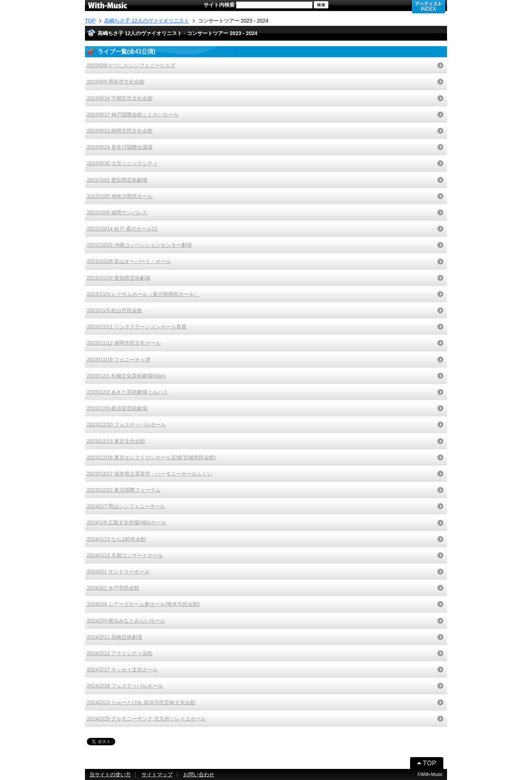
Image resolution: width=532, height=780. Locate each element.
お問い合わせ (199, 774)
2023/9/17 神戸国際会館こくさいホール (133, 115)
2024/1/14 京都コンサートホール (125, 555)
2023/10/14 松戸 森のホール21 (122, 229)
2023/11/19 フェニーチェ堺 (119, 360)
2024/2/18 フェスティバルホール (125, 686)
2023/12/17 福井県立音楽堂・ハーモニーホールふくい (150, 474)
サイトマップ (157, 774)
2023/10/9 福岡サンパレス (117, 212)
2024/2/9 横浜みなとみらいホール (126, 621)
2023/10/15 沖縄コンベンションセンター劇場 (139, 245)
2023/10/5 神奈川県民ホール (120, 196)
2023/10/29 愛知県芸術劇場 (119, 278)
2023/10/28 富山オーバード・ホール (129, 261)
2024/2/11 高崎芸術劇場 (115, 637)
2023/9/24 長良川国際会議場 (120, 147)
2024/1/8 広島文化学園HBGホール (127, 522)
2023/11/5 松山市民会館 (115, 310)
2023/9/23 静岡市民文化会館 (120, 131)
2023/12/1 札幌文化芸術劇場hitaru (126, 376)
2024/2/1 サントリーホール (118, 572)
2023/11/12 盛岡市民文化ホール (124, 343)
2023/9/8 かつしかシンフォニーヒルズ (131, 65)
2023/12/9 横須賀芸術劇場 (117, 408)
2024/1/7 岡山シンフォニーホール (126, 506)
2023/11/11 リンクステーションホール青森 (137, 327)
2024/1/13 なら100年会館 (116, 539)
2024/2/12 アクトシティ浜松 (120, 653)
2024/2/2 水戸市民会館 (113, 588)
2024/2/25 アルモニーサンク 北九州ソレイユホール (146, 719)
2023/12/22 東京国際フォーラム (124, 490)
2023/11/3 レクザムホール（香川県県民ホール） (143, 294)
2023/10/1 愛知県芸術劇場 (117, 180)
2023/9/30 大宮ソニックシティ (122, 163)
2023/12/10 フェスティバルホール (126, 425)
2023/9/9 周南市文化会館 (116, 82)
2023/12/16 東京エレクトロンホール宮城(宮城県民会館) (151, 457)
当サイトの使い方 (110, 774)
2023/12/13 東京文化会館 (116, 441)
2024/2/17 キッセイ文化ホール (122, 670)
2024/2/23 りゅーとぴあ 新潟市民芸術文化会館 (141, 702)
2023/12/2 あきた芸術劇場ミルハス (127, 392)
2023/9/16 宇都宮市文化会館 (120, 98)
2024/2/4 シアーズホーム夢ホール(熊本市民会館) (143, 604)
